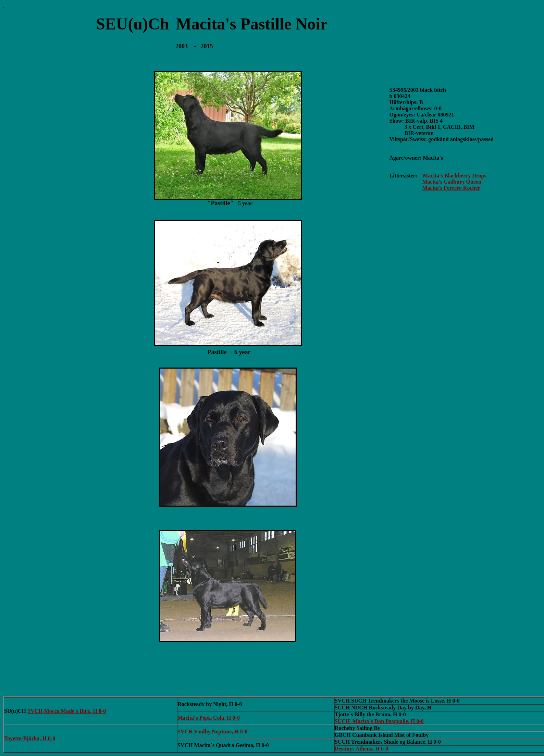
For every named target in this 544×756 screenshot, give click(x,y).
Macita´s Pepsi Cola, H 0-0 (209, 718)
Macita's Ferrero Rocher (451, 188)
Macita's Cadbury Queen (452, 182)
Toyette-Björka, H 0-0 (30, 738)
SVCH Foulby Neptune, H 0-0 (212, 732)
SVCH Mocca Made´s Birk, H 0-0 (67, 711)
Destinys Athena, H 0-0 (361, 749)
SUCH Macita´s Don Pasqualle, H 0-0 (379, 721)
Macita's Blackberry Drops (454, 176)
